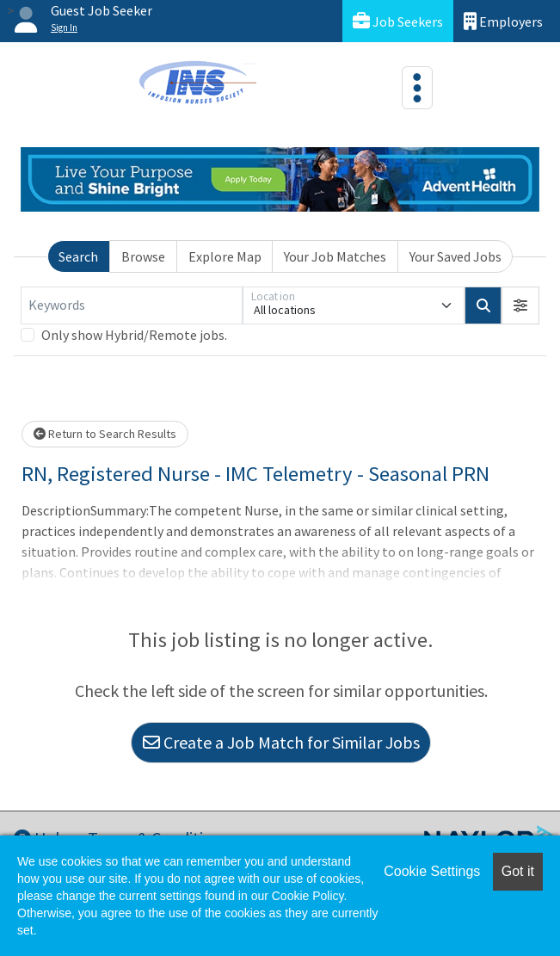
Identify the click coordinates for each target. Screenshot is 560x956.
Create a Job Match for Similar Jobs (281, 742)
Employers (503, 21)
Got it (518, 871)
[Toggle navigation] (417, 88)
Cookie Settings (432, 871)
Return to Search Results (105, 434)
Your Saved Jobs (455, 256)
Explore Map (225, 256)
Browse (143, 256)
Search (78, 256)
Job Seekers (398, 21)
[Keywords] (132, 305)
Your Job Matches (335, 256)
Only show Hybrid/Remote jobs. (134, 335)
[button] (520, 305)
